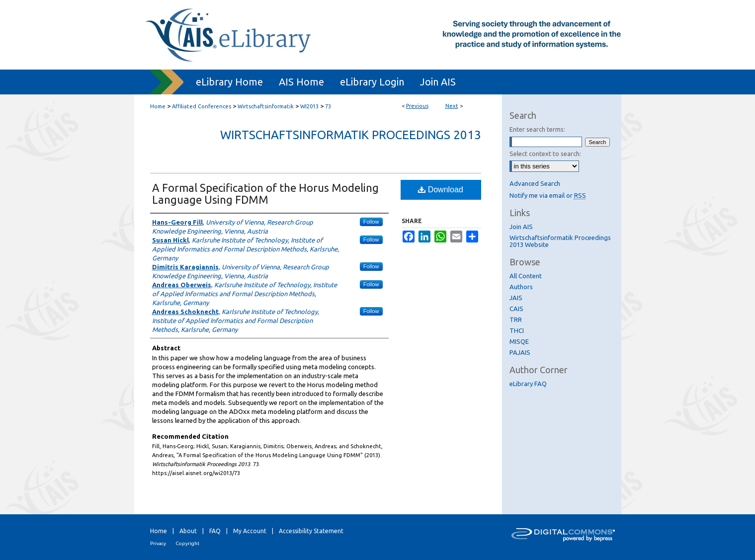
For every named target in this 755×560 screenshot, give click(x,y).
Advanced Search (535, 183)
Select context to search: (545, 154)
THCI (517, 330)
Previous (417, 106)
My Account (250, 531)
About (188, 531)
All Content (526, 276)
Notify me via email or (548, 195)
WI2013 (309, 106)
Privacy (158, 543)
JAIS (516, 298)
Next (452, 106)
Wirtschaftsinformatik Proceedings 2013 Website (560, 241)
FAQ (215, 531)
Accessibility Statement (311, 531)
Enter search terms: (537, 129)
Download (441, 190)
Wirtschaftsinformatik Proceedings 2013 (351, 135)
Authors (521, 287)
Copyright (187, 543)
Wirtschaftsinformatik (266, 106)
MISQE (519, 341)
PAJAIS (520, 352)
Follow (371, 222)
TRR (516, 320)
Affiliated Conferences (202, 106)
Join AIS (521, 227)
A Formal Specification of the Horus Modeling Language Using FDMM (265, 194)
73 (328, 106)
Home (158, 106)
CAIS (516, 309)
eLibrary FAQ (528, 384)
